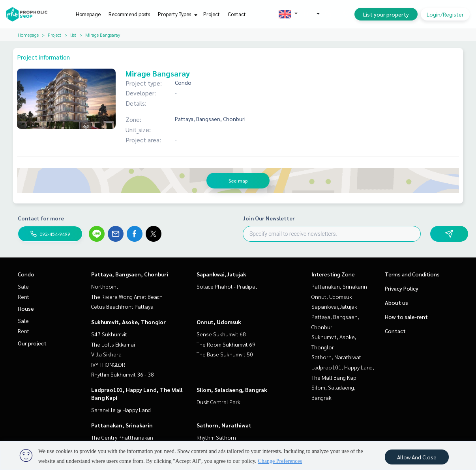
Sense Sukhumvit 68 (221, 334)
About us (396, 302)
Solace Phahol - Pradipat (227, 286)
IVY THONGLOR (108, 364)
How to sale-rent (406, 317)
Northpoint (105, 286)
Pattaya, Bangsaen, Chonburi (130, 274)
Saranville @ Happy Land (121, 410)
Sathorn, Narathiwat (224, 425)
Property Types (177, 14)
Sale (23, 286)
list (73, 35)
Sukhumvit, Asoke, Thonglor (128, 322)
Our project (32, 343)
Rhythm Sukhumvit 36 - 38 (123, 374)
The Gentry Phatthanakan (122, 437)
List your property (386, 14)
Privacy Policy (402, 288)
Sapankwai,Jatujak (221, 274)
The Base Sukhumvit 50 (225, 354)
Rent (23, 297)
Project (212, 14)
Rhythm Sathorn (216, 437)
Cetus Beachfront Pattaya (122, 306)
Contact (237, 14)
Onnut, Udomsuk (219, 322)
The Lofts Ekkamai (113, 344)
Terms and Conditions (412, 274)
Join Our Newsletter (269, 218)
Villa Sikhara (106, 354)
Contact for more (41, 218)
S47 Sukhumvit (109, 334)
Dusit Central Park (218, 402)
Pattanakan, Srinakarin (122, 425)
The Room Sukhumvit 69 (226, 344)
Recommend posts (129, 14)
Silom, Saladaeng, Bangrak (232, 390)
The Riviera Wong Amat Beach (127, 297)
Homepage (88, 14)
